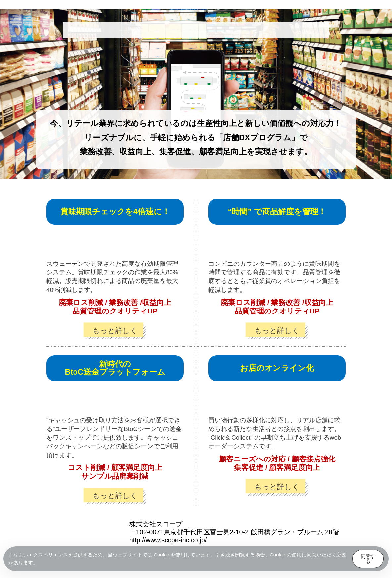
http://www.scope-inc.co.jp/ (168, 540)
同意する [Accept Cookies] (368, 559)
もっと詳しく (115, 331)
